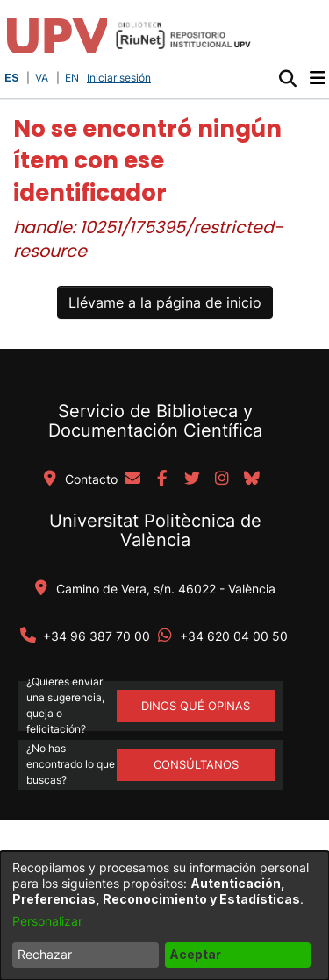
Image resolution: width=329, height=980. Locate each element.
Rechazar (45, 954)
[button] (287, 78)
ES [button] (11, 78)
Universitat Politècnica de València (155, 530)
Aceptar (195, 954)
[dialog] (164, 916)
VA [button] (42, 78)
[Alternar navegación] (317, 78)
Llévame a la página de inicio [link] (165, 302)
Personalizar (47, 921)
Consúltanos (196, 764)
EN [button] (72, 78)
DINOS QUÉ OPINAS (196, 706)
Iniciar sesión (121, 78)
